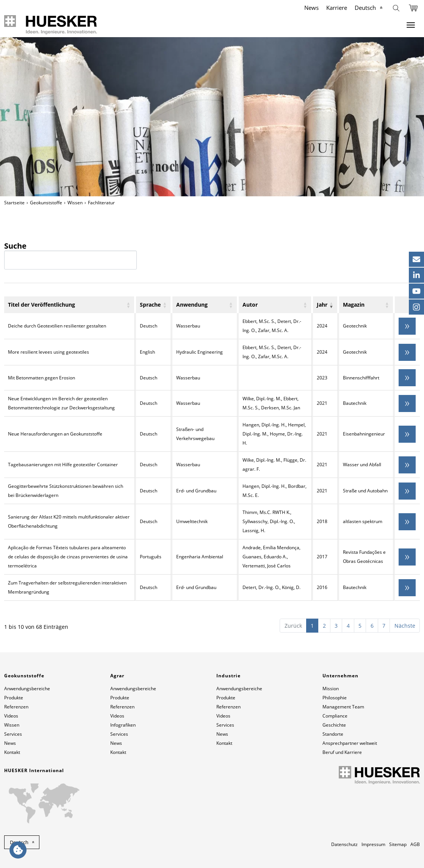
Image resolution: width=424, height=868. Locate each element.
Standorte (333, 734)
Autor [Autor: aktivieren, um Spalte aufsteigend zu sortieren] (250, 305)
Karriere (337, 8)
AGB (415, 844)
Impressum (373, 844)
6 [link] (372, 626)
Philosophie (335, 698)
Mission (331, 689)
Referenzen (16, 707)
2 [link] (324, 626)
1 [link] (312, 626)
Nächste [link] (405, 626)
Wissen (75, 203)
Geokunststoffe (46, 203)
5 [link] (360, 626)
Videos (11, 716)
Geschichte (334, 725)
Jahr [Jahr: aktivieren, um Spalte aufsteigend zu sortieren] (322, 305)
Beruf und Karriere (342, 752)
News (311, 8)
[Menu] (411, 25)
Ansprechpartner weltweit (350, 743)
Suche (70, 255)
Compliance (335, 716)
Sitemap (398, 844)
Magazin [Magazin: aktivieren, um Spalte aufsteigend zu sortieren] (354, 305)
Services (13, 734)
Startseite (14, 203)
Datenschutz (344, 844)
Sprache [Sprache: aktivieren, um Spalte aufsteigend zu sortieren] (150, 305)
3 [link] (336, 626)
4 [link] (348, 626)
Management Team (343, 707)
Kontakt (12, 752)
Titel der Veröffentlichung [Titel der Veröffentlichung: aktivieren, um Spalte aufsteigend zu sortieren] (41, 305)
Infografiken (123, 725)
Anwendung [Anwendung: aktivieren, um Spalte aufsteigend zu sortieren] (192, 305)
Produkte (14, 698)
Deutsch (365, 8)
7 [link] (384, 626)
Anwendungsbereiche (27, 689)
